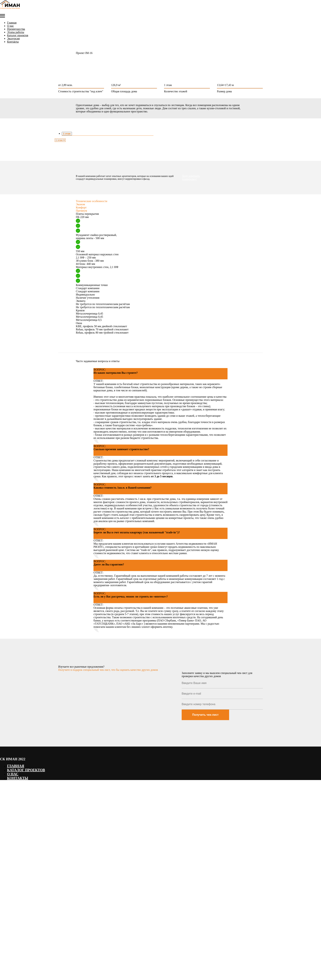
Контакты (13, 42)
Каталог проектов (18, 35)
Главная (12, 23)
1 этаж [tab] (67, 134)
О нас (10, 26)
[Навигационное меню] (2, 16)
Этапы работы (16, 32)
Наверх (5, 789)
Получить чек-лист (205, 715)
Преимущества (16, 29)
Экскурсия (13, 38)
